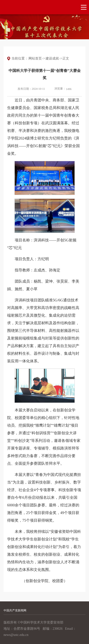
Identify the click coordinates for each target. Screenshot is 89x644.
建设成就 (52, 58)
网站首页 (35, 58)
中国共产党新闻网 (15, 610)
